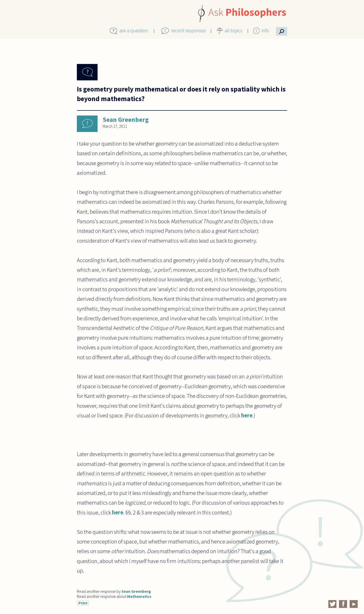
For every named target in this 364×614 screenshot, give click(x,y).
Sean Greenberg (126, 120)
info (265, 31)
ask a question (134, 31)
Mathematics (139, 596)
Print (83, 603)
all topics (234, 31)
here (247, 415)
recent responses (189, 31)
